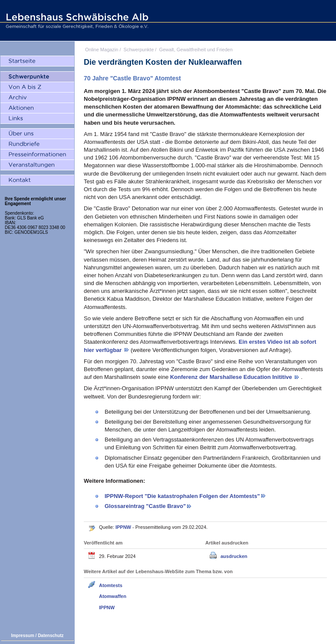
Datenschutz (51, 636)
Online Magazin (102, 50)
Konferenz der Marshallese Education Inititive (232, 377)
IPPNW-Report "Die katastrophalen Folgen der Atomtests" (182, 496)
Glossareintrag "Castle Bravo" (145, 506)
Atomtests (111, 585)
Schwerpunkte (139, 50)
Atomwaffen (113, 596)
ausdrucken (234, 556)
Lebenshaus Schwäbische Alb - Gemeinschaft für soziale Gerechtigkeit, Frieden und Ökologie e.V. (76, 20)
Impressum (22, 636)
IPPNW (124, 527)
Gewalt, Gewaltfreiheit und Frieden (196, 50)
